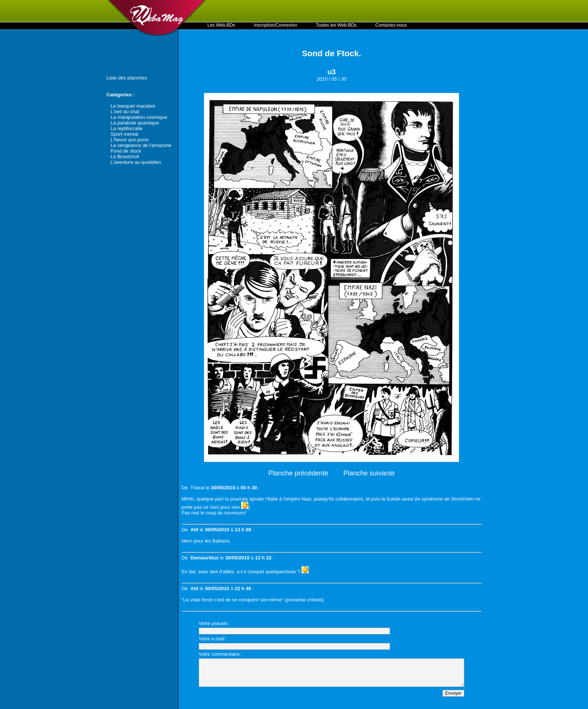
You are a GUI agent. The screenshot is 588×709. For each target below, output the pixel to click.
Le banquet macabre (133, 106)
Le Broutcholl (125, 157)
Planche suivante (369, 473)
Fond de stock (126, 151)
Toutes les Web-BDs (336, 25)
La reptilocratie (127, 128)
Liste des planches (127, 78)
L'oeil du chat (125, 112)
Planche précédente (298, 473)
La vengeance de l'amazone (141, 145)
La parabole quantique (135, 123)
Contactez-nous (391, 25)
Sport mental (124, 134)
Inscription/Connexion (275, 25)
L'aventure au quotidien (136, 162)
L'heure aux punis (130, 140)
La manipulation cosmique (139, 117)
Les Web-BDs (221, 25)
